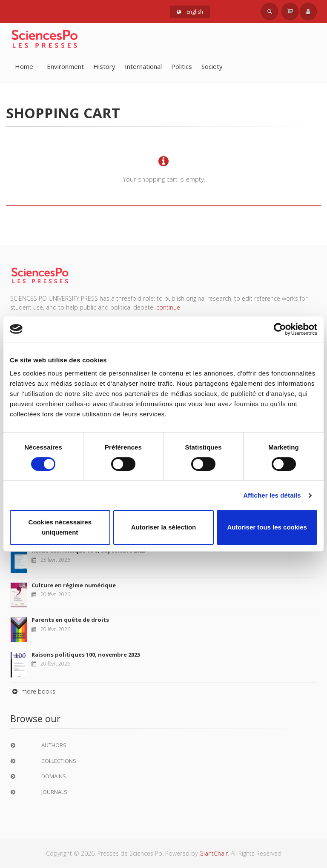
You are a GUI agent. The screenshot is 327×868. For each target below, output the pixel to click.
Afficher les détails (272, 495)
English (190, 12)
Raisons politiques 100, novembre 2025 (86, 655)
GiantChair (214, 853)
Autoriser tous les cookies (267, 527)
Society (212, 66)
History (104, 66)
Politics (182, 66)
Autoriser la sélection (164, 527)
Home (24, 66)
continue (168, 307)
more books (33, 691)
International (143, 66)
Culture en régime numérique (74, 585)
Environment (65, 66)
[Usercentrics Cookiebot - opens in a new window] (280, 329)
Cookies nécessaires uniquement (60, 527)
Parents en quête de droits (70, 620)
